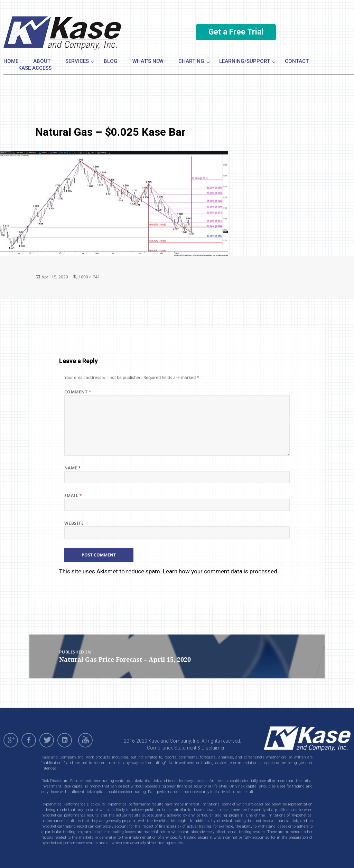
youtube (86, 740)
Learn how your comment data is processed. (221, 571)
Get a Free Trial (236, 32)
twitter (47, 740)
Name (73, 468)
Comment (78, 392)
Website (74, 523)
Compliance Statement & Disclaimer (186, 748)
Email (73, 495)
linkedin (65, 740)
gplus (11, 740)
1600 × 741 (89, 277)
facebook (29, 740)
